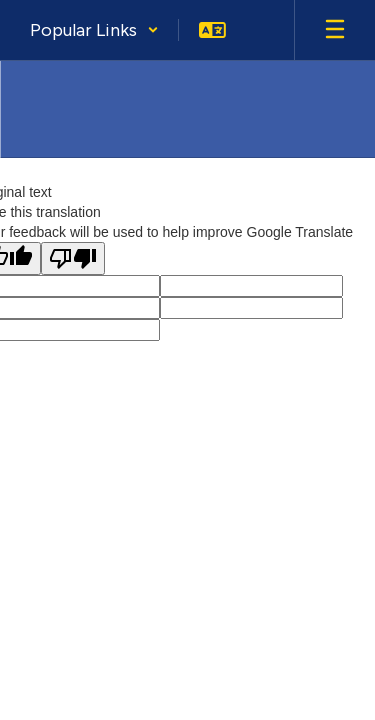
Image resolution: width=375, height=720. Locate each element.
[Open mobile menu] (335, 30)
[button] (94, 30)
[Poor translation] (73, 258)
